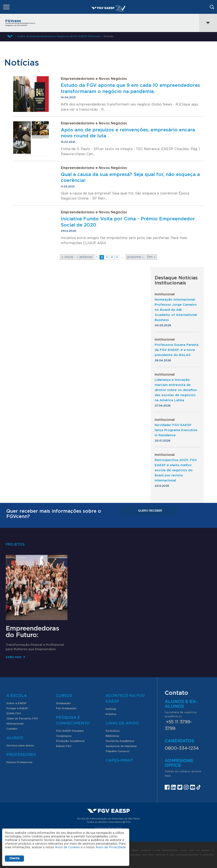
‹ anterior (85, 257)
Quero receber (150, 511)
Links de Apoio (122, 723)
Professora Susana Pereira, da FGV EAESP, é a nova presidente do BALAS (177, 350)
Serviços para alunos (20, 746)
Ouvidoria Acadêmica (120, 741)
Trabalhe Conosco (118, 751)
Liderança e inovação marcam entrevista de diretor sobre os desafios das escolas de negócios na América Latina (176, 390)
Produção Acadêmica (70, 741)
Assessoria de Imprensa (121, 746)
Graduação (63, 703)
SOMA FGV (14, 713)
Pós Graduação (66, 708)
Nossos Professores (19, 762)
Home (10, 36)
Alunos (15, 738)
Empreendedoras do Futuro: (32, 632)
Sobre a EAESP (16, 703)
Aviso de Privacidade (111, 847)
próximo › (135, 257)
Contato (12, 729)
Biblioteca (112, 736)
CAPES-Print (119, 761)
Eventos (111, 714)
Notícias (108, 36)
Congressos (64, 736)
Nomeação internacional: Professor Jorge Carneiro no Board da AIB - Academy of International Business (176, 310)
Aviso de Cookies (67, 847)
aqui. (168, 776)
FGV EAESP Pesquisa (70, 731)
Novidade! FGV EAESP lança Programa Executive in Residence (176, 430)
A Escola (17, 696)
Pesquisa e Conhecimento (73, 721)
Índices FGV (64, 746)
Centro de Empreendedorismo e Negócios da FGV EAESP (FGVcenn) (59, 36)
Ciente (14, 858)
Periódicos (113, 731)
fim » (151, 257)
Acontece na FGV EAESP (125, 699)
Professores (21, 755)
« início (67, 257)
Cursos (64, 696)
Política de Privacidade (108, 828)
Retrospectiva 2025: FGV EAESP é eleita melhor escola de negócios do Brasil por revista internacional (176, 470)
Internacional (15, 724)
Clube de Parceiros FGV (22, 719)
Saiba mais (14, 657)
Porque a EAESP (17, 708)
